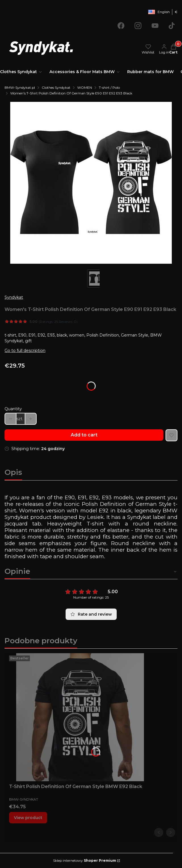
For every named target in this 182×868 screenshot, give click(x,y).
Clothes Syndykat (56, 87)
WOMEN (85, 87)
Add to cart (84, 435)
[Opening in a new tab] (121, 26)
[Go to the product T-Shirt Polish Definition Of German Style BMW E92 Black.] (80, 717)
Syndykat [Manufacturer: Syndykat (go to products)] (14, 297)
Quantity (13, 409)
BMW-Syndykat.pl (20, 87)
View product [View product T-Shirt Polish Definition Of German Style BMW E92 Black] (28, 818)
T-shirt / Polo (109, 87)
